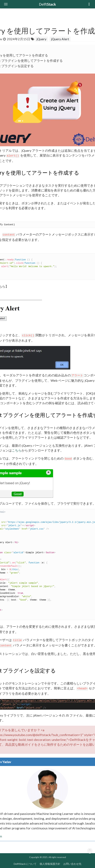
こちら (17, 450)
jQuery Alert (60, 39)
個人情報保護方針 (50, 864)
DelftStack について (25, 864)
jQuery (41, 39)
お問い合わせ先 (72, 864)
